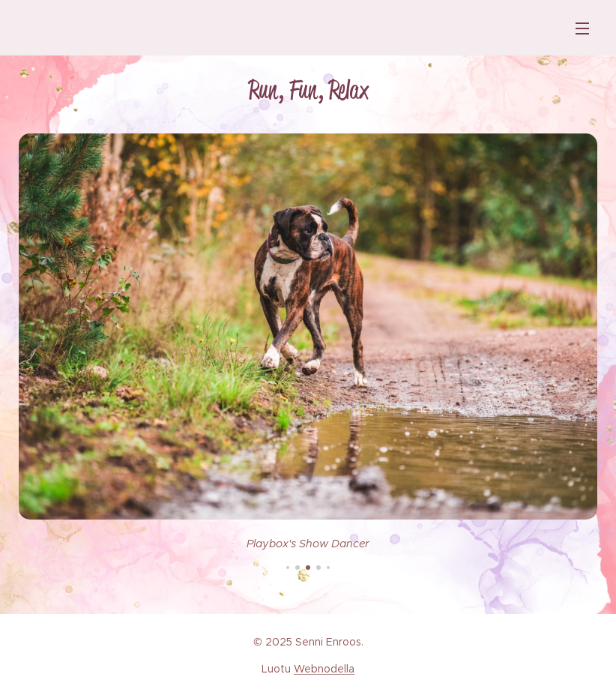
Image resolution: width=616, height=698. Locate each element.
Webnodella (324, 669)
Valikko (582, 28)
